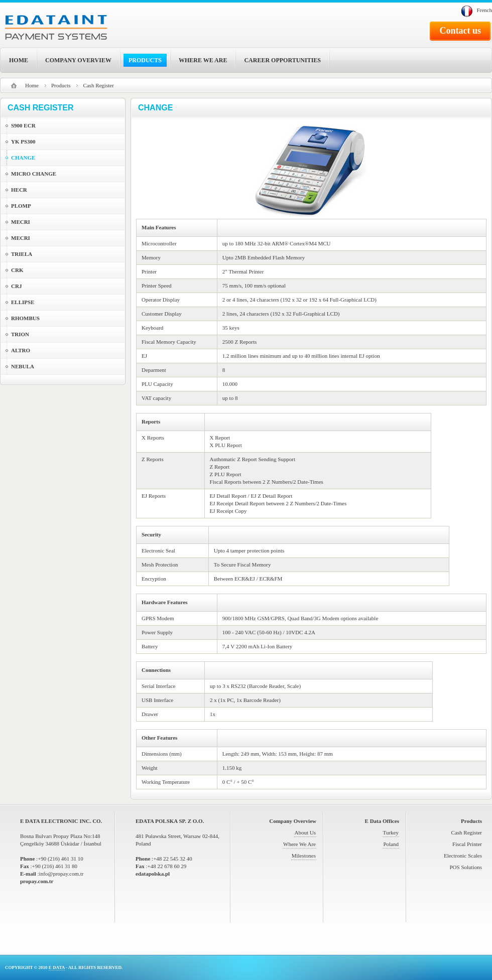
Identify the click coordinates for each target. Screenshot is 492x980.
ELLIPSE (23, 302)
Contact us (460, 31)
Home (32, 85)
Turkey (391, 832)
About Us (305, 832)
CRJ (16, 286)
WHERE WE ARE (203, 60)
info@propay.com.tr (61, 874)
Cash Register (467, 832)
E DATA (57, 967)
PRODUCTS (145, 60)
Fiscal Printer (467, 844)
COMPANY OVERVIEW (78, 60)
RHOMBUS (25, 318)
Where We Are (299, 844)
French (484, 10)
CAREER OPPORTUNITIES (282, 60)
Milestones (304, 856)
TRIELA (22, 254)
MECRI (21, 222)
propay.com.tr (37, 881)
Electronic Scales (463, 856)
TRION (20, 334)
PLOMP (21, 206)
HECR (19, 190)
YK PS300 (23, 142)
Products (61, 85)
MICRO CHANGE (34, 174)
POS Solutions (466, 867)
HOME (19, 60)
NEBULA (23, 366)
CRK (17, 270)
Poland (391, 844)
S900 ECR (23, 125)
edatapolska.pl (153, 874)
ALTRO (21, 350)
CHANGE (23, 158)
